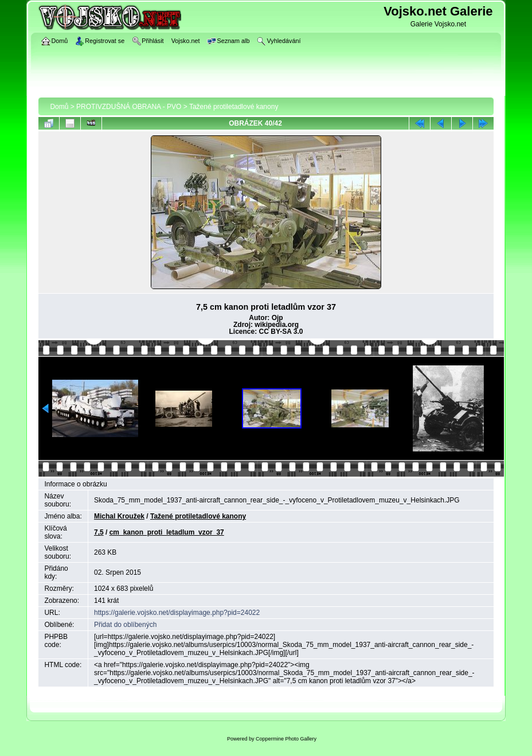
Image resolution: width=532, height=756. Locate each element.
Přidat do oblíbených (125, 625)
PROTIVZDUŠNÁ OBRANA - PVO (129, 107)
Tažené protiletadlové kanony (234, 107)
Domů (59, 107)
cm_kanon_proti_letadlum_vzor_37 (167, 532)
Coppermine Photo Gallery (286, 739)
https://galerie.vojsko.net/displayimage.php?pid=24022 (177, 613)
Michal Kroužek (119, 516)
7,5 (99, 532)
